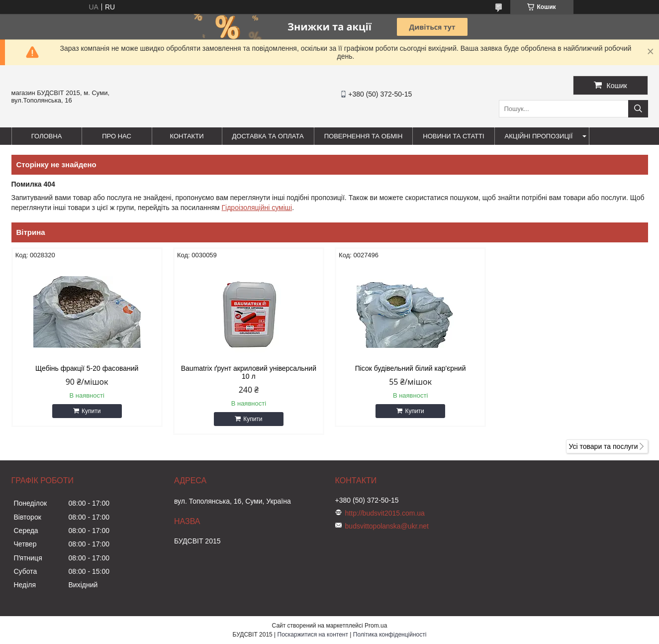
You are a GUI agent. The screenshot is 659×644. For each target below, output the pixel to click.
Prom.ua (376, 626)
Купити (91, 411)
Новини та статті (453, 136)
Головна (47, 136)
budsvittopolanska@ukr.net (387, 526)
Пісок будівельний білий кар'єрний (411, 368)
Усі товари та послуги (604, 446)
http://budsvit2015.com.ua (385, 513)
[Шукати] (638, 109)
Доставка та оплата (268, 136)
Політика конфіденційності (390, 635)
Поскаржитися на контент (313, 635)
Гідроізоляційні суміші (257, 208)
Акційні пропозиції (539, 136)
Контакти (187, 136)
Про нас (117, 136)
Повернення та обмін (364, 136)
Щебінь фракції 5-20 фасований (87, 368)
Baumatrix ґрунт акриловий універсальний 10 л (249, 372)
